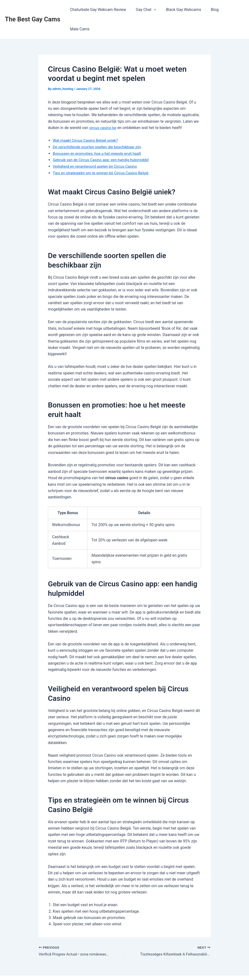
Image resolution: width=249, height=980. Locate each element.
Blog (209, 10)
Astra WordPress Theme (169, 968)
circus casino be (103, 108)
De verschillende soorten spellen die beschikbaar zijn (98, 127)
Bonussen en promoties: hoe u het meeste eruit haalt (98, 134)
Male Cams (231, 10)
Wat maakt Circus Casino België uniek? (86, 121)
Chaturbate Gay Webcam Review (98, 10)
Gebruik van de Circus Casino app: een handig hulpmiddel (102, 140)
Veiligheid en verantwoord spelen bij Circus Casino (96, 147)
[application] (152, 10)
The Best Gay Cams (33, 9)
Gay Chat (144, 10)
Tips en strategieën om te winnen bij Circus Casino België (102, 153)
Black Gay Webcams (180, 10)
